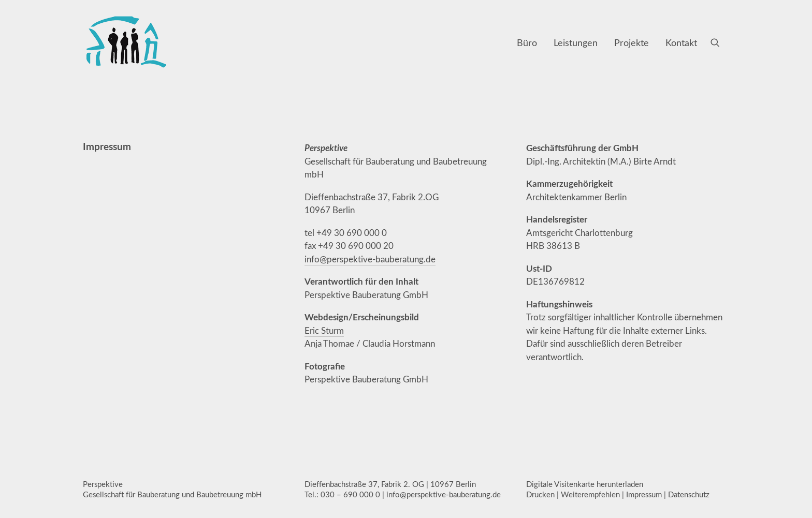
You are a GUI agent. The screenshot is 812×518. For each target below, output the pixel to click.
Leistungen (576, 42)
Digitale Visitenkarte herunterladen (585, 484)
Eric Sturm (324, 330)
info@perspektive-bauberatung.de (370, 259)
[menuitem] (527, 42)
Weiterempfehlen (590, 494)
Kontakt (681, 42)
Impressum (644, 494)
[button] (720, 42)
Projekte (632, 42)
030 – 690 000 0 (350, 494)
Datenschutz (689, 494)
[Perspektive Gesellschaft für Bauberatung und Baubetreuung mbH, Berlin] (126, 42)
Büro (527, 42)
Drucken (540, 494)
